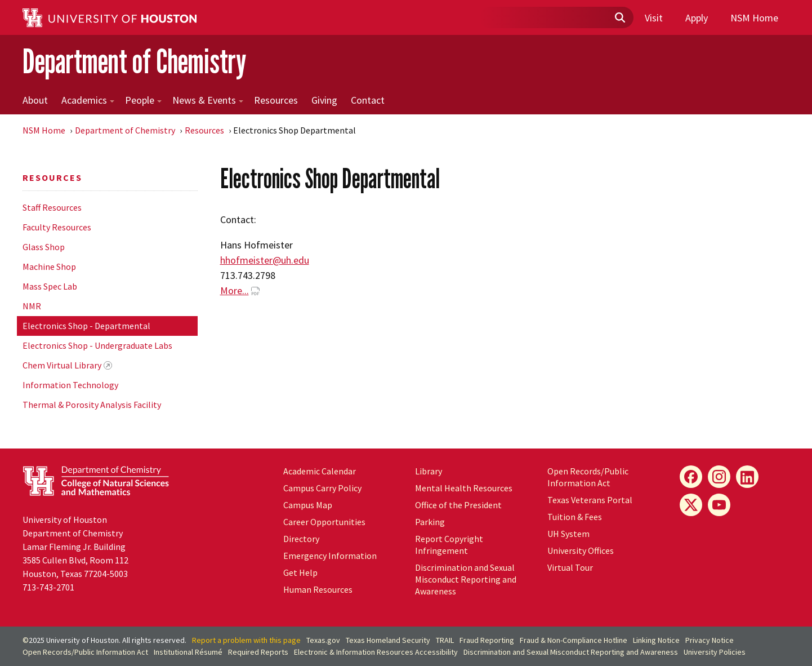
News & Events (208, 100)
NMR (32, 306)
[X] (691, 505)
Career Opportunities (324, 522)
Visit (654, 18)
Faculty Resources (57, 227)
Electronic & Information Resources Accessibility (376, 652)
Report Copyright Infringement (449, 545)
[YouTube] (719, 505)
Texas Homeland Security (388, 640)
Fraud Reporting (487, 640)
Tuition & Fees (575, 517)
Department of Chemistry (134, 61)
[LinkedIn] (747, 477)
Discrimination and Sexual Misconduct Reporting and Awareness (466, 579)
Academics (88, 100)
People (143, 100)
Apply (697, 18)
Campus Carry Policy (322, 488)
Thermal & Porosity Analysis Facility (92, 405)
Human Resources (318, 589)
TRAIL (445, 640)
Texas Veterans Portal (590, 500)
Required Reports (258, 652)
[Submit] (619, 18)
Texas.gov (323, 640)
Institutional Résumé (188, 652)
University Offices (581, 550)
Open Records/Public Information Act (588, 477)
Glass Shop (44, 247)
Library (429, 471)
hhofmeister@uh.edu (265, 260)
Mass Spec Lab (50, 286)
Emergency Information (330, 556)
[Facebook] (691, 477)
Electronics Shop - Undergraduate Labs (97, 345)
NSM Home (754, 18)
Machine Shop (49, 267)
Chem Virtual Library (62, 365)
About (35, 100)
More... (235, 290)
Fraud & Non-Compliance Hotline (574, 640)
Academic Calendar (320, 471)
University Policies (715, 652)
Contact (368, 100)
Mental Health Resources (464, 488)
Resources (276, 100)
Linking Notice (656, 640)
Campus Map (308, 505)
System (568, 534)
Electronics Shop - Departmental (86, 326)
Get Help (300, 572)
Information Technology (70, 385)
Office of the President (458, 505)
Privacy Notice (710, 640)
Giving (324, 100)
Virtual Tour (570, 567)
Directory (301, 539)
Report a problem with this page (246, 640)
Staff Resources (52, 207)
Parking (430, 522)
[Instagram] (719, 477)
